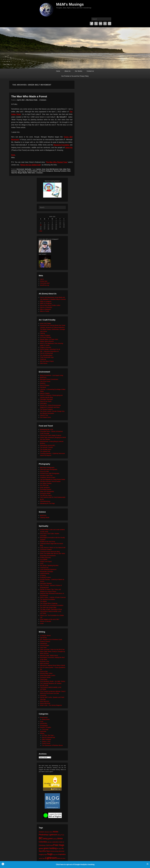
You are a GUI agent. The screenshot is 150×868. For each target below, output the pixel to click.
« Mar (40, 231)
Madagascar (50, 171)
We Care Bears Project (47, 361)
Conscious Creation (46, 550)
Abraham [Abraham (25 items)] (42, 832)
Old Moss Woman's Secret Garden (50, 481)
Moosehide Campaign (47, 571)
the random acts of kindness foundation (52, 605)
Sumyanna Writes (45, 493)
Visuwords (43, 695)
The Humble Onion (46, 449)
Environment (20, 169)
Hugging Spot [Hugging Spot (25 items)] (43, 854)
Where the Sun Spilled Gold (30, 165)
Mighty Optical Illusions (47, 341)
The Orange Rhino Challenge (49, 603)
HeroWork (43, 387)
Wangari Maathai (22, 173)
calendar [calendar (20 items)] (49, 842)
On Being (43, 575)
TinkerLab (43, 359)
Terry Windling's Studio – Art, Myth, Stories (53, 681)
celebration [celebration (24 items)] (55, 842)
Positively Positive (45, 577)
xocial (42, 623)
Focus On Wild (44, 471)
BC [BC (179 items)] (41, 838)
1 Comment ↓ (43, 100)
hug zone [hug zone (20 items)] (55, 854)
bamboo (39, 169)
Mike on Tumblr (45, 311)
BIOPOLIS (43, 377)
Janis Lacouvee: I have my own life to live (52, 649)
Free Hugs (45, 729)
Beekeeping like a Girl (47, 429)
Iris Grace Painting (46, 337)
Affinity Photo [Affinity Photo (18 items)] (61, 835)
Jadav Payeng (22, 171)
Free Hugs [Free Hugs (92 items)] (59, 845)
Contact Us (90, 71)
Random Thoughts (46, 727)
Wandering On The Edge (47, 503)
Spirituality (28, 169)
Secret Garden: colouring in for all (50, 349)
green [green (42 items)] (41, 848)
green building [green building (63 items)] (50, 848)
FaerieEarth (44, 643)
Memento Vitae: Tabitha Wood (49, 655)
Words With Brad (45, 703)
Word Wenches (45, 701)
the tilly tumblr (44, 685)
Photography (44, 725)
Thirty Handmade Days (47, 357)
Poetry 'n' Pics (46, 741)
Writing (42, 733)
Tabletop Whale (45, 517)
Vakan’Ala (69, 148)
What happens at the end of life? (50, 619)
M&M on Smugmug (46, 303)
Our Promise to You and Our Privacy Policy (75, 76)
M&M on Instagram (46, 301)
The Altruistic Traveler (46, 447)
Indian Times (67, 169)
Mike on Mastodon (46, 309)
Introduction (44, 723)
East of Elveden (45, 385)
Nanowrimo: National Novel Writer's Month (53, 665)
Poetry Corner (46, 743)
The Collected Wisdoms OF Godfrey (51, 683)
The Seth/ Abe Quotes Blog (48, 607)
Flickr (101, 24)
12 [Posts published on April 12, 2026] (41, 225)
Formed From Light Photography (50, 473)
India (61, 169)
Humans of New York (46, 475)
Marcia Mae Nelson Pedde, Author (50, 305)
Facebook (92, 24)
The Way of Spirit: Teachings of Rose (51, 609)
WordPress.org (44, 285)
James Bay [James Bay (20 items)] (42, 858)
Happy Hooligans (45, 335)
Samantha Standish (46, 583)
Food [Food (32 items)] (51, 845)
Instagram (109, 24)
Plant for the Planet (46, 401)
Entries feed (44, 281)
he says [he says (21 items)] (59, 849)
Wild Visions (44, 363)
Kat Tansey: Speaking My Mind (49, 565)
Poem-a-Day (44, 671)
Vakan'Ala (14, 173)
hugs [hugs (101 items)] (50, 854)
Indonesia (14, 171)
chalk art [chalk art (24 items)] (61, 842)
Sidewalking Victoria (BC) (48, 445)
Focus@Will (44, 560)
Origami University (46, 347)
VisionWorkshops (45, 501)
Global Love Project (46, 561)
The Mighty (43, 601)
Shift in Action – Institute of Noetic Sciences (53, 597)
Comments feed (45, 283)
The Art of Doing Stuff (46, 353)
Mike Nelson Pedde (32, 100)
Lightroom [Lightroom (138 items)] (51, 858)
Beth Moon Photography (47, 467)
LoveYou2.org (44, 568)
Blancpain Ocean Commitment (49, 379)
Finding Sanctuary (45, 557)
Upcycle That (44, 415)
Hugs (13, 155)
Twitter (96, 24)
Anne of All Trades (46, 323)
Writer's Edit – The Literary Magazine (51, 705)
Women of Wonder (46, 621)
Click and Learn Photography (49, 469)
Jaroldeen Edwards (32, 171)
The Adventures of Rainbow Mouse (52, 745)
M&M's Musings (70, 4)
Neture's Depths (45, 393)
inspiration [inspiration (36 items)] (62, 854)
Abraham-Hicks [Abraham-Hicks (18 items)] (48, 832)
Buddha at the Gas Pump (48, 542)
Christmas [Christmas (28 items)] (42, 845)
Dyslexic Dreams (45, 641)
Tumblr (105, 24)
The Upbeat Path (45, 451)
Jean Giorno (42, 171)
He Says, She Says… (49, 735)
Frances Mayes (45, 645)
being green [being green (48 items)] (48, 839)
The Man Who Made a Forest (29, 96)
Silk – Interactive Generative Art (49, 351)
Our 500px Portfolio (46, 483)
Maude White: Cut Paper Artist (49, 339)
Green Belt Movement (52, 169)
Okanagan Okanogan (46, 399)
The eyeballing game (46, 355)
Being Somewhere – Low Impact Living (52, 375)
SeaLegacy (43, 403)
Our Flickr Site (44, 485)
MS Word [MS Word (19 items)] (63, 858)
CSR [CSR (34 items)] (47, 845)
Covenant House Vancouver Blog (50, 552)
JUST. (42, 564)
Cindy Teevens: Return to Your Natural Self (53, 548)
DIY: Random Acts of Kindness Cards (51, 639)
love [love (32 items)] (59, 858)
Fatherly (42, 333)
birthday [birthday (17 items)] (55, 839)
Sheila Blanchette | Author (48, 675)
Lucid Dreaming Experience (48, 569)
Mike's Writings (47, 739)
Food (42, 721)
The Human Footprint (46, 409)
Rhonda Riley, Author (46, 673)
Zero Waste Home (45, 417)
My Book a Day (45, 661)
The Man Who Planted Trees (57, 162)
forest (44, 169)
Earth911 (43, 383)
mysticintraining (45, 573)
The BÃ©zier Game (46, 495)
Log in (42, 279)
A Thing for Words (45, 636)
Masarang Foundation (61, 145)
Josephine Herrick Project (48, 477)
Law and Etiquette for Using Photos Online (53, 479)
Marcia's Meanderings (49, 737)
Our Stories (79, 71)
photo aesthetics (45, 487)
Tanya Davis (44, 679)
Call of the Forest (45, 381)
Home (58, 71)
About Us (68, 71)
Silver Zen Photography (47, 491)
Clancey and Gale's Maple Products (51, 435)
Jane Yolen (43, 647)
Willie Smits (31, 173)
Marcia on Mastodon (46, 307)
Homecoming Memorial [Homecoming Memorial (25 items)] (57, 851)
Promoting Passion (46, 489)
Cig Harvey (43, 637)
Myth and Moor (45, 663)
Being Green (46, 719)
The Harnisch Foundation (48, 599)
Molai (69, 171)
